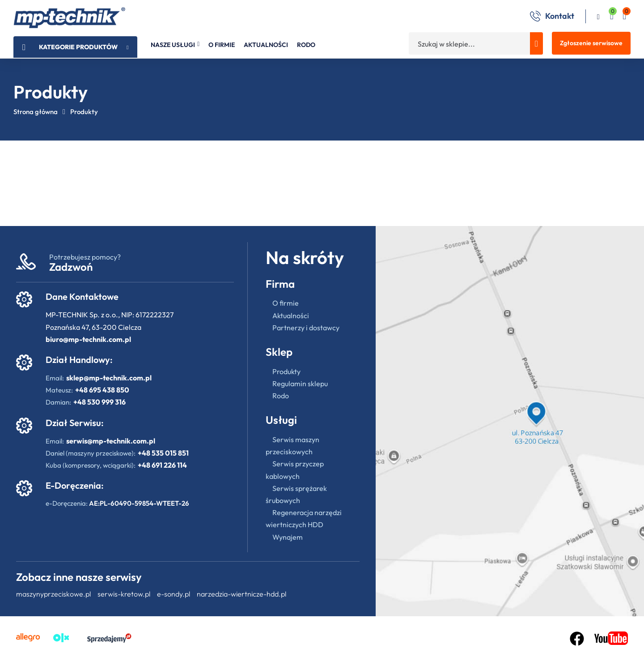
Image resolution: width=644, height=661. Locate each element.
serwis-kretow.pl (124, 594)
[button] (624, 17)
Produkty (286, 371)
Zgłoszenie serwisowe (591, 43)
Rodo (281, 396)
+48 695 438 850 (102, 390)
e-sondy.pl (174, 594)
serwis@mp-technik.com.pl (111, 441)
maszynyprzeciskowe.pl (53, 594)
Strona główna (36, 112)
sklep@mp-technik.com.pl (109, 378)
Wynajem (288, 537)
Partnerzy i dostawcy (306, 328)
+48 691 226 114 (162, 465)
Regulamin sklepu (300, 384)
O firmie (286, 303)
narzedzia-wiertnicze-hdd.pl (241, 594)
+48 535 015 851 (163, 453)
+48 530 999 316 (100, 402)
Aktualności (291, 316)
